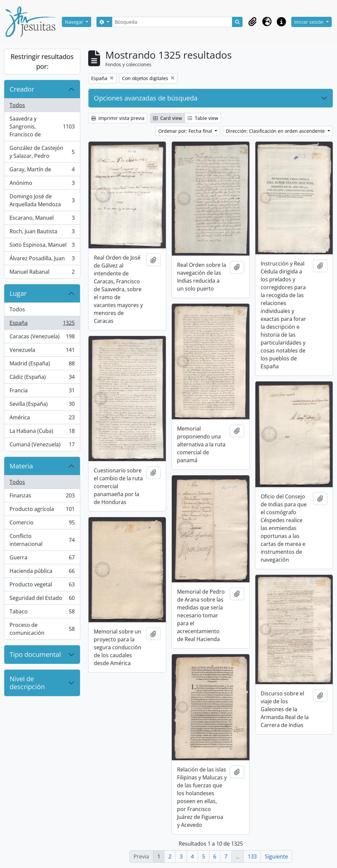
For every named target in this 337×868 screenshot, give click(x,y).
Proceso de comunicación (42, 629)
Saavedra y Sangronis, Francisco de (42, 126)
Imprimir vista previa (118, 118)
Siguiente (276, 856)
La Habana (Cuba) (42, 432)
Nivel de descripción (27, 683)
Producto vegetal (42, 586)
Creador (22, 89)
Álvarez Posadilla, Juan (42, 260)
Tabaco (42, 613)
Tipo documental (35, 654)
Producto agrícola (42, 510)
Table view (203, 118)
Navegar (75, 22)
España (42, 324)
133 (252, 856)
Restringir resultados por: (42, 61)
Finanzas (42, 497)
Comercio (42, 524)
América (42, 419)
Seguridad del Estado (42, 599)
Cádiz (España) (42, 378)
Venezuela (42, 351)
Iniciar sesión (310, 22)
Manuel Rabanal (42, 273)
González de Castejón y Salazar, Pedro (42, 152)
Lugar (18, 293)
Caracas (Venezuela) (42, 338)
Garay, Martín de (42, 171)
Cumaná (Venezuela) (42, 446)
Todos (17, 105)
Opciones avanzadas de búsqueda (146, 98)
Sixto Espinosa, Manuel (42, 246)
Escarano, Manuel (42, 219)
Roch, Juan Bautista (42, 233)
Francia (42, 392)
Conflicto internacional (42, 540)
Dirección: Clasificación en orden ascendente (276, 131)
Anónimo (42, 184)
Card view (168, 118)
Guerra (42, 559)
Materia (21, 466)
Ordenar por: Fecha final (186, 131)
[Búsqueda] (172, 22)
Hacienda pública (42, 572)
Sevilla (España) (42, 405)
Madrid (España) (42, 365)
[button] (252, 22)
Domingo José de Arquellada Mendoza (42, 200)
